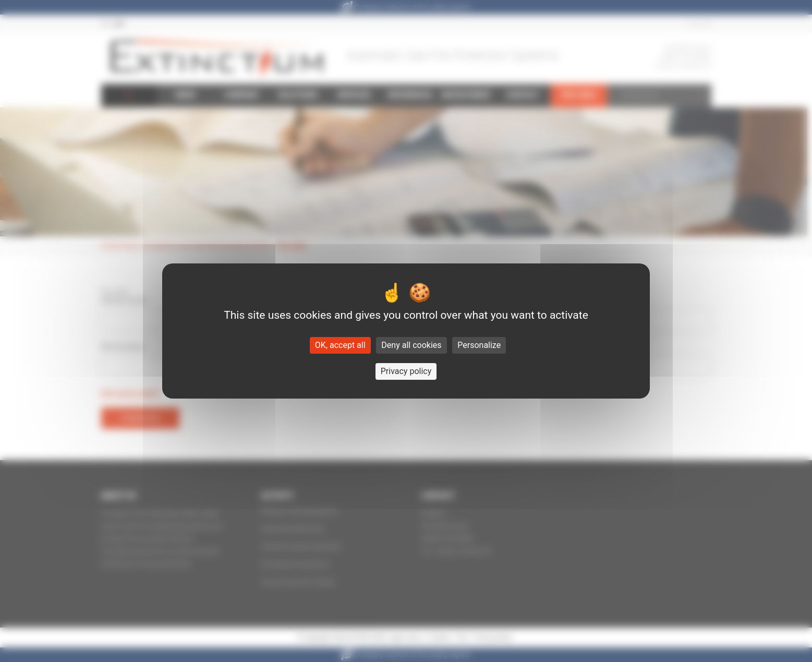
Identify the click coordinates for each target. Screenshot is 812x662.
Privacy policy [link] (406, 371)
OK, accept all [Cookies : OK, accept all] (340, 345)
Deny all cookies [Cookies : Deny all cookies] (411, 345)
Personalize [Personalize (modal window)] (479, 345)
